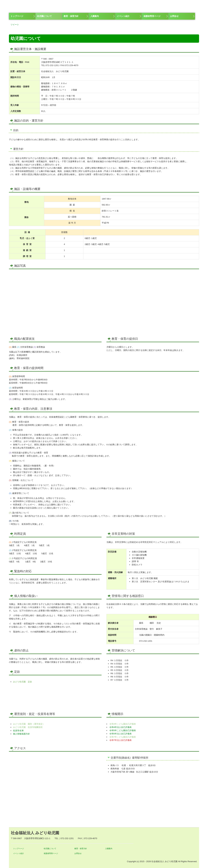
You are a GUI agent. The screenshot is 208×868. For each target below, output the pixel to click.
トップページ (17, 16)
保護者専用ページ (152, 16)
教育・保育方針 (71, 16)
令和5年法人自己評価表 (120, 734)
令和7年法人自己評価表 (120, 740)
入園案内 (95, 16)
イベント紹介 (123, 16)
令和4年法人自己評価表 (120, 727)
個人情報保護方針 (21, 734)
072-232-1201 (52, 65)
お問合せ (174, 16)
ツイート (15, 25)
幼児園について (44, 16)
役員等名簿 (18, 731)
